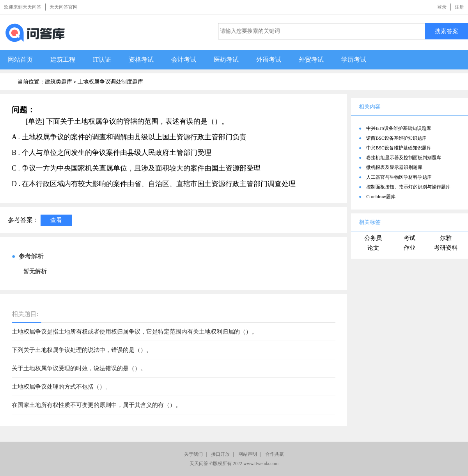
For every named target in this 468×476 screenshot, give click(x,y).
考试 (409, 238)
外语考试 (269, 59)
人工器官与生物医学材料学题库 (399, 177)
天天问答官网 (64, 7)
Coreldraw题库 (381, 197)
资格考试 (141, 59)
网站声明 (248, 454)
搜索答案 (447, 31)
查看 (56, 220)
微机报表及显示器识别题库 (394, 167)
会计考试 (184, 59)
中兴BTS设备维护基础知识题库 (399, 128)
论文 (373, 248)
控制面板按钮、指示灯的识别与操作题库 (408, 187)
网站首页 (20, 59)
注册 (459, 7)
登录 (442, 7)
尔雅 (446, 238)
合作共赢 (275, 454)
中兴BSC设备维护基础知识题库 (399, 148)
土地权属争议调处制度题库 (110, 82)
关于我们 (193, 454)
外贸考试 (311, 59)
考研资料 (446, 248)
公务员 (373, 238)
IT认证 (102, 59)
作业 (409, 248)
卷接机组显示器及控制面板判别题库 (404, 158)
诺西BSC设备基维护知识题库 (396, 138)
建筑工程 (63, 59)
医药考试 (226, 59)
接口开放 (220, 454)
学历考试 (354, 59)
